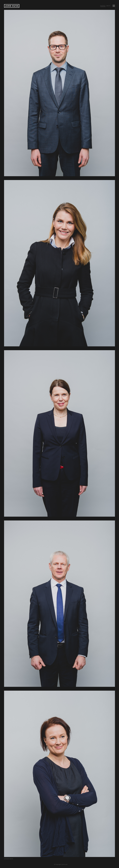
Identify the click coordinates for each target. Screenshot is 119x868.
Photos (103, 6)
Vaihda (114, 6)
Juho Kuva (12, 6)
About (108, 6)
